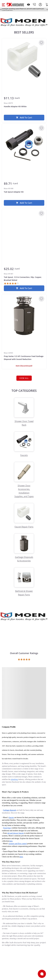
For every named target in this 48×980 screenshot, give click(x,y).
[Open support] (42, 974)
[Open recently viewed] (28, 5)
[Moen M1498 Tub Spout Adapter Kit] (24, 145)
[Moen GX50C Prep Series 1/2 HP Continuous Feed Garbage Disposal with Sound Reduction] (24, 316)
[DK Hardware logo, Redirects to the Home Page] (15, 5)
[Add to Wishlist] (41, 43)
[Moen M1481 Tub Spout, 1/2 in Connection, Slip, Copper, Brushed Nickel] (24, 230)
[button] (3, 5)
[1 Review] (11, 283)
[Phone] (34, 5)
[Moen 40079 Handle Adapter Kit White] (24, 60)
